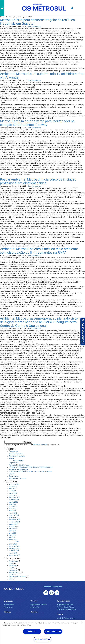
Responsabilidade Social (17, 478)
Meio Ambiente (14, 572)
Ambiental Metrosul (40, 445)
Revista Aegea (18, 461)
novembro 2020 (14, 549)
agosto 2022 (13, 502)
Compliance (8, 607)
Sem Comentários (34, 26)
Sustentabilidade (63, 601)
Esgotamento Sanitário (17, 456)
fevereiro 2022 (14, 515)
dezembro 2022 (14, 498)
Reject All (32, 632)
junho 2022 (13, 506)
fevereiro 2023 (14, 495)
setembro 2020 (14, 551)
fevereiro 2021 (14, 542)
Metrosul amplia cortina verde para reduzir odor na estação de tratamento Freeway (37, 123)
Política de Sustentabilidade (19, 469)
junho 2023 (13, 486)
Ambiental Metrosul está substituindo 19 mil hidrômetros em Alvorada (42, 76)
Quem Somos (14, 476)
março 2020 (13, 553)
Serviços (34, 601)
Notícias (12, 458)
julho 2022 (12, 504)
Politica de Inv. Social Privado (19, 465)
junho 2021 (13, 533)
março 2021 (13, 540)
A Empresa (9, 601)
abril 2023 (12, 491)
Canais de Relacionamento (66, 618)
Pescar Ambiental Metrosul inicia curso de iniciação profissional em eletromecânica (38, 181)
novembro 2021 (14, 522)
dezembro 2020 (14, 546)
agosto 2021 (13, 529)
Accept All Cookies (53, 632)
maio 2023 (13, 489)
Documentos (13, 452)
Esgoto (11, 568)
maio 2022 (13, 509)
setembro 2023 (14, 484)
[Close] (83, 623)
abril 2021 (12, 537)
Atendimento (14, 561)
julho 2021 (12, 531)
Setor (11, 579)
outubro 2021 (14, 524)
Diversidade (13, 566)
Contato (12, 474)
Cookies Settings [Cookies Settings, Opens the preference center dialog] (43, 639)
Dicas (11, 563)
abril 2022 (12, 511)
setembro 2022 (14, 500)
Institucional (13, 570)
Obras (11, 574)
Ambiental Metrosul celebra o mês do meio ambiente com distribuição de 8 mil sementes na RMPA (39, 251)
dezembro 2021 (14, 520)
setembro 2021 (14, 526)
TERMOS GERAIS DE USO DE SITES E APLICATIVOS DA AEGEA (30, 472)
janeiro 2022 (13, 517)
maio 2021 (13, 535)
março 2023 (13, 493)
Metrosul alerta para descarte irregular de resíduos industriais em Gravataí (37, 22)
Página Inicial (13, 463)
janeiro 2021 (13, 544)
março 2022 (13, 513)
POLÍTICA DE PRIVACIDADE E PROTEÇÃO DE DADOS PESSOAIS (31, 467)
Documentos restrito (16, 454)
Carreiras (34, 612)
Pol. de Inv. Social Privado (65, 607)
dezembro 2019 (14, 555)
